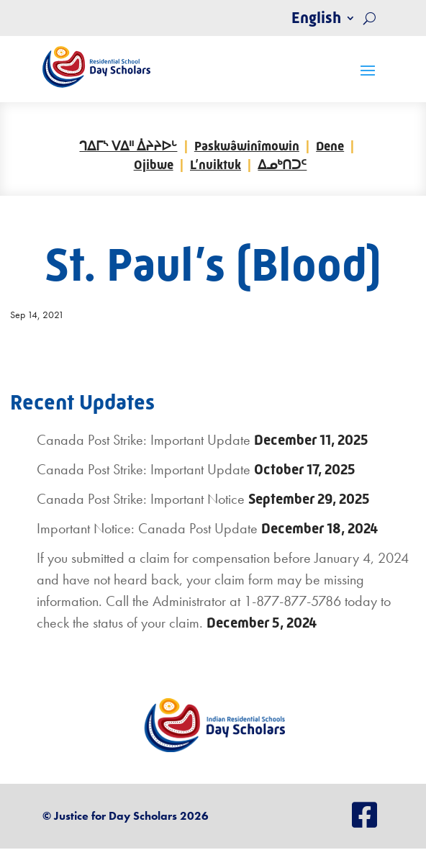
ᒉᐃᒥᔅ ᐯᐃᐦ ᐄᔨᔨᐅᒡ (128, 146)
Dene (330, 146)
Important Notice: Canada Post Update (147, 528)
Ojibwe (154, 165)
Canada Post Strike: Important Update (144, 440)
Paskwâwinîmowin (247, 146)
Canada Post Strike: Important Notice (141, 499)
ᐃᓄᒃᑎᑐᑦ (282, 165)
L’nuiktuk (216, 165)
